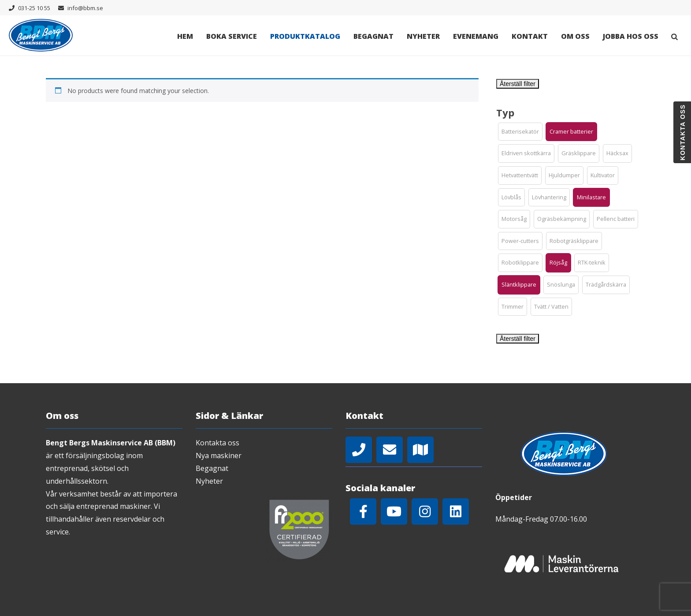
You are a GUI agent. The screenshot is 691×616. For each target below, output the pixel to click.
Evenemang (476, 36)
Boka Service (232, 36)
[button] (520, 132)
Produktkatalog (305, 36)
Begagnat (373, 36)
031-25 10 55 (34, 8)
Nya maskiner (219, 455)
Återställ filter (518, 84)
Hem (185, 36)
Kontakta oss (217, 443)
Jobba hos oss (631, 36)
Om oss (575, 36)
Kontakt (530, 36)
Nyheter (423, 36)
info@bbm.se (85, 8)
